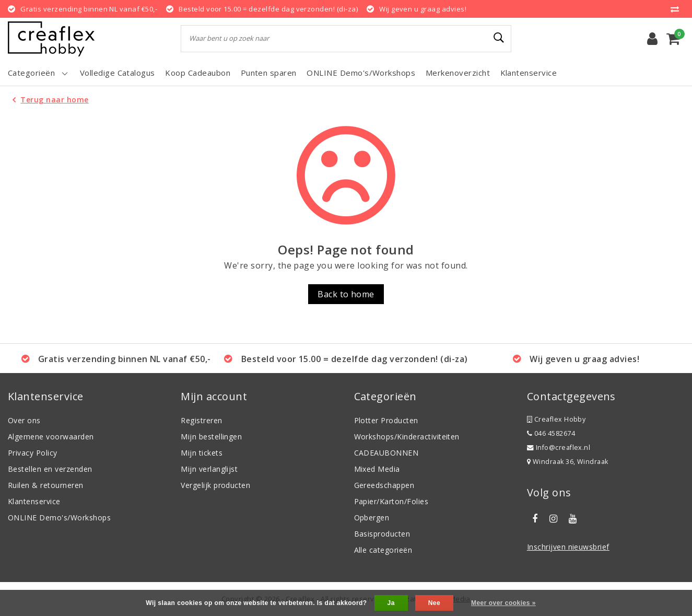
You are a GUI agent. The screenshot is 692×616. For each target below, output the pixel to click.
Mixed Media (377, 469)
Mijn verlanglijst (209, 469)
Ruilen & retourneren (46, 485)
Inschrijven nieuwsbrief (568, 547)
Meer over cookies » (503, 603)
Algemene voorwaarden (51, 437)
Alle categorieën (383, 550)
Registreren (201, 420)
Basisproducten (382, 534)
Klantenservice (34, 501)
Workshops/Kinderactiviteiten (407, 437)
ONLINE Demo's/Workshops (59, 518)
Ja (391, 603)
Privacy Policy (33, 453)
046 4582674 (551, 433)
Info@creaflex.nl (559, 448)
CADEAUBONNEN (386, 453)
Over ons (24, 420)
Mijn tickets (202, 453)
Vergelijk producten (215, 485)
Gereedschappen (384, 485)
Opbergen (372, 518)
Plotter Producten (386, 420)
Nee (434, 603)
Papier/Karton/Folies (391, 501)
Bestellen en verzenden (50, 469)
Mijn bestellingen (211, 437)
